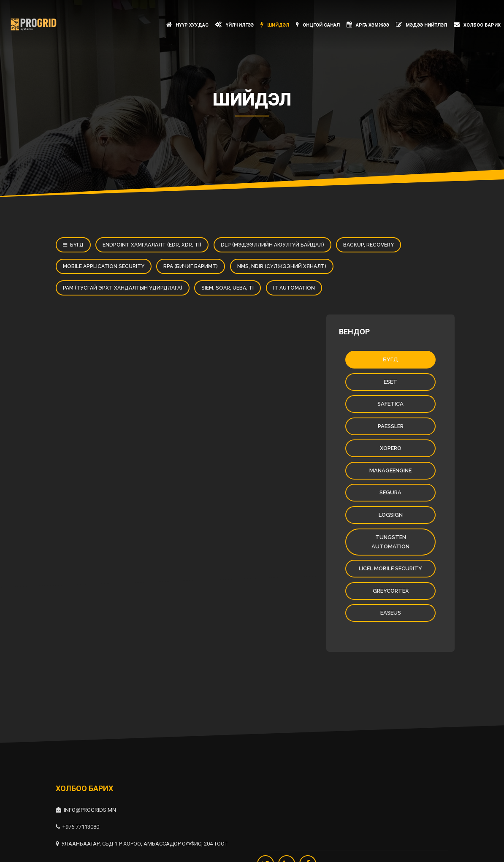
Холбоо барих (477, 25)
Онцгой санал (318, 25)
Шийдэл (275, 25)
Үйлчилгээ (234, 25)
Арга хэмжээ (368, 25)
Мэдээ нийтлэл (421, 25)
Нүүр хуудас (187, 25)
